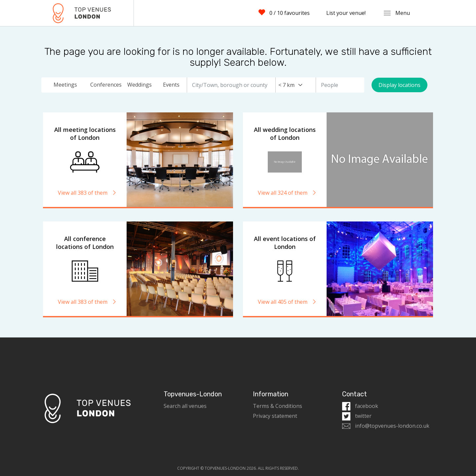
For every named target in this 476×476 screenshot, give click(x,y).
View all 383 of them (87, 193)
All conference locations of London (85, 243)
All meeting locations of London (85, 134)
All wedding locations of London (285, 134)
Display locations (399, 85)
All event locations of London (285, 243)
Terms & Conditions (278, 406)
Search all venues (185, 406)
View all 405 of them (287, 302)
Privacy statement (275, 416)
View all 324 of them (287, 193)
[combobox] (290, 85)
